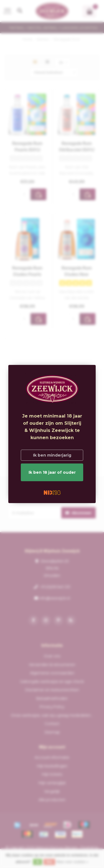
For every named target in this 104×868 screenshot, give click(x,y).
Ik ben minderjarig (52, 455)
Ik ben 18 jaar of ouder (52, 472)
